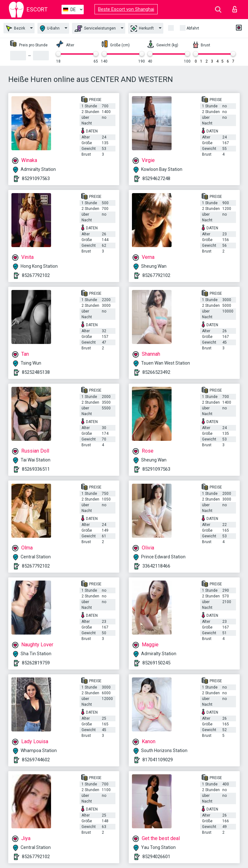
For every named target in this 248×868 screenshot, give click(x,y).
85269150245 (156, 663)
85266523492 (156, 372)
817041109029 (158, 760)
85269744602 (36, 760)
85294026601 (156, 857)
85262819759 (36, 663)
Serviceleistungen (95, 29)
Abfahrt (193, 28)
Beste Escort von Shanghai (126, 9)
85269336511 (36, 469)
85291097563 (36, 178)
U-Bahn (50, 28)
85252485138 (36, 372)
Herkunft (142, 29)
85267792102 (36, 275)
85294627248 (156, 178)
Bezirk (16, 28)
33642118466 (156, 566)
